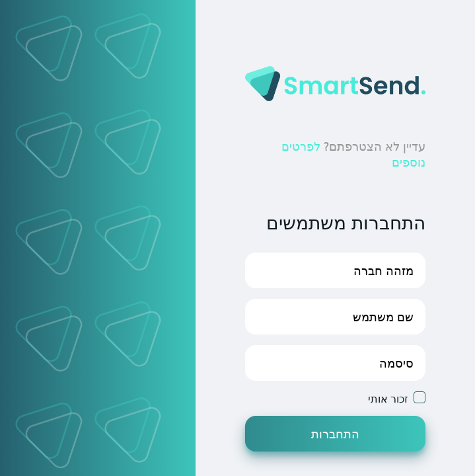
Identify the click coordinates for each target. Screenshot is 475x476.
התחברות (335, 434)
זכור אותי (388, 398)
